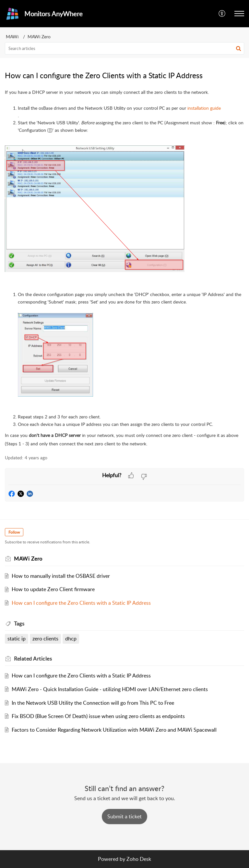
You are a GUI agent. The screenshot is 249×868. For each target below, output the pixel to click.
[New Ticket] (124, 816)
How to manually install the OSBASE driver (61, 576)
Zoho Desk (139, 859)
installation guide (204, 108)
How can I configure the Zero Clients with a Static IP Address (81, 603)
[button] (222, 14)
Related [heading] (33, 659)
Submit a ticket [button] (124, 816)
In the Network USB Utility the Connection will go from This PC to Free (93, 703)
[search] (124, 48)
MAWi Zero (39, 37)
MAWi (12, 37)
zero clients (45, 639)
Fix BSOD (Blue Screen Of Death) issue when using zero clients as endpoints (98, 716)
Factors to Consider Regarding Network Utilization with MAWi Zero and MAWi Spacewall (114, 730)
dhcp (71, 639)
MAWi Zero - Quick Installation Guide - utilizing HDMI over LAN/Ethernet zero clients (110, 689)
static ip (17, 639)
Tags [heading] (19, 624)
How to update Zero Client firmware (53, 589)
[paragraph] (124, 268)
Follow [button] (14, 532)
